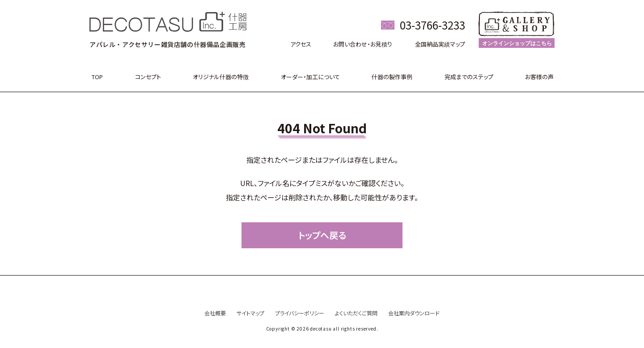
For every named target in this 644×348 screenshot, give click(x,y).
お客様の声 (539, 77)
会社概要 (215, 313)
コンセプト (148, 77)
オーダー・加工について (310, 77)
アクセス (301, 44)
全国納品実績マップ (440, 44)
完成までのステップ (469, 77)
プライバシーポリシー (300, 313)
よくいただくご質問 (356, 313)
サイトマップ (250, 313)
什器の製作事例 (392, 77)
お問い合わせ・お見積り (363, 44)
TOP (97, 77)
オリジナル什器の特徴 (221, 77)
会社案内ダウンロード (414, 313)
